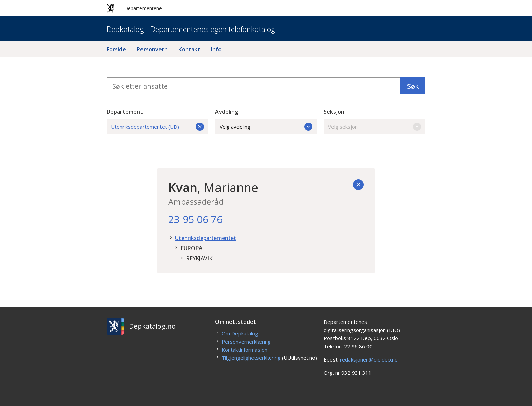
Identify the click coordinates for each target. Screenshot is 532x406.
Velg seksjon (375, 127)
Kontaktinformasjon (244, 350)
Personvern (152, 49)
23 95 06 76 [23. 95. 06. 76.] (195, 219)
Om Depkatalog (240, 333)
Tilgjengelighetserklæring (251, 358)
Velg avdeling (266, 127)
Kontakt (189, 49)
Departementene (134, 8)
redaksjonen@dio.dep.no (369, 359)
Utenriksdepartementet (206, 238)
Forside (116, 49)
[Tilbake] (358, 185)
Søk (413, 86)
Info (216, 49)
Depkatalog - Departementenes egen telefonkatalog (191, 29)
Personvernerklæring (246, 342)
